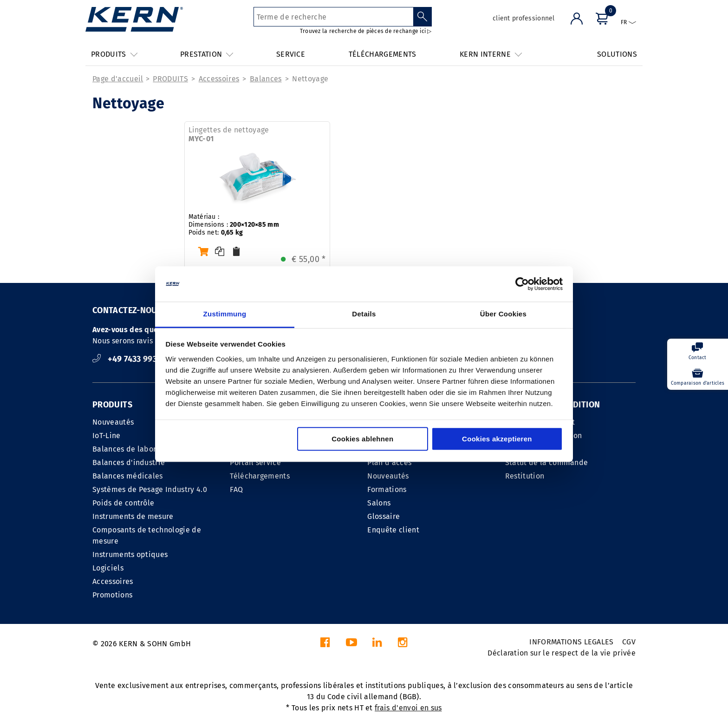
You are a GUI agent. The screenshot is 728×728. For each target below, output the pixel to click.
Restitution (525, 476)
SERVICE (291, 54)
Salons (379, 503)
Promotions (112, 595)
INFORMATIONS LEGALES (571, 642)
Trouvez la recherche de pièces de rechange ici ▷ (366, 31)
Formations (387, 489)
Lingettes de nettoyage (229, 134)
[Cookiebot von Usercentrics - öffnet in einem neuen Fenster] (522, 284)
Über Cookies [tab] (503, 314)
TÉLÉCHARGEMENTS (383, 54)
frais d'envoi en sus (408, 708)
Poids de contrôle (123, 503)
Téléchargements (260, 476)
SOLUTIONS (617, 54)
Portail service (255, 462)
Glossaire (383, 516)
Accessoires (219, 79)
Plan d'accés (389, 462)
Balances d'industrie (129, 462)
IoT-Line (107, 436)
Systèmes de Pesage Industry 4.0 (150, 489)
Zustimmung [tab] (225, 314)
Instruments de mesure (133, 516)
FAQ (236, 489)
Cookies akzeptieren (497, 439)
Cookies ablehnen (362, 439)
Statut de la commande (547, 462)
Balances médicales (128, 476)
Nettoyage (310, 79)
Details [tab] (364, 314)
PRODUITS (170, 79)
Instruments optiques (130, 554)
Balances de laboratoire (135, 449)
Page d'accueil (118, 79)
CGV (629, 642)
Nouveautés (113, 422)
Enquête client (393, 530)
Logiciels (108, 568)
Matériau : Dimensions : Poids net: (234, 225)
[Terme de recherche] (334, 17)
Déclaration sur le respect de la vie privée (562, 653)
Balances (266, 79)
